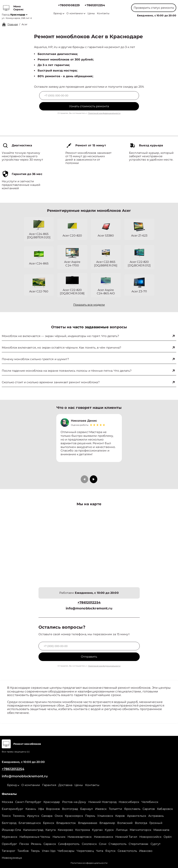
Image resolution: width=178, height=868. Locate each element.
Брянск (49, 823)
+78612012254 (95, 5)
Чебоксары (66, 851)
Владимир (107, 823)
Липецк (122, 830)
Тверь (35, 851)
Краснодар (52, 802)
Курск (109, 830)
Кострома (82, 830)
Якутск (110, 851)
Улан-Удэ (49, 851)
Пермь (90, 816)
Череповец (85, 851)
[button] (94, 479)
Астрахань (156, 816)
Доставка (65, 785)
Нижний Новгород (102, 802)
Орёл (168, 837)
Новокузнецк (12, 858)
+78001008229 (69, 5)
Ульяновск (105, 816)
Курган (97, 830)
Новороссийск (150, 837)
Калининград (33, 830)
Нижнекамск (104, 837)
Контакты (103, 13)
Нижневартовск (80, 837)
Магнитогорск (140, 830)
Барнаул (87, 809)
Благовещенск (30, 823)
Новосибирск (129, 802)
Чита (100, 851)
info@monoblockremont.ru (89, 608)
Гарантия (49, 785)
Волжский (125, 823)
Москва (7, 802)
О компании (76, 13)
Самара (47, 816)
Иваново (146, 851)
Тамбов (23, 851)
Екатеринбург (13, 809)
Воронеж (53, 809)
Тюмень (19, 816)
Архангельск (137, 816)
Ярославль (132, 809)
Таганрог (9, 851)
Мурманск (10, 837)
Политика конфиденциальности (89, 863)
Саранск (50, 844)
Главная (13, 24)
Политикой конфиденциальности (104, 113)
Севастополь (127, 851)
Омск (59, 816)
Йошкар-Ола (11, 830)
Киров (120, 816)
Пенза (24, 844)
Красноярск (74, 816)
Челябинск (150, 802)
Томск (6, 816)
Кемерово (65, 830)
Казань (31, 809)
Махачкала (161, 830)
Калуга (51, 830)
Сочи (103, 844)
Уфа (41, 809)
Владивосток (66, 823)
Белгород (9, 823)
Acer (24, 24)
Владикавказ (88, 823)
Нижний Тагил (126, 837)
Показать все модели (89, 305)
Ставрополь (118, 844)
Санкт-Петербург (28, 802)
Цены (91, 13)
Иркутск (33, 816)
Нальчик (59, 837)
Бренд (59, 13)
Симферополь (69, 844)
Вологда (141, 823)
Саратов (149, 809)
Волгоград (70, 809)
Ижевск (101, 809)
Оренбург (9, 844)
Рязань (36, 844)
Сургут (156, 844)
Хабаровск (165, 809)
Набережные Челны (35, 837)
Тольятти (115, 809)
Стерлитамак (139, 844)
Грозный (156, 823)
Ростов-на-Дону (74, 802)
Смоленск (89, 844)
